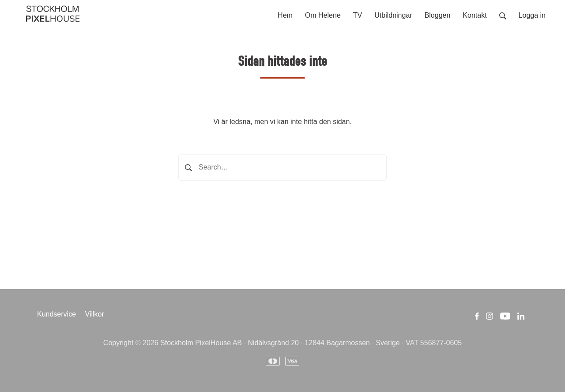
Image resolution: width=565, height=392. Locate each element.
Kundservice (56, 314)
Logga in (532, 15)
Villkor (95, 314)
